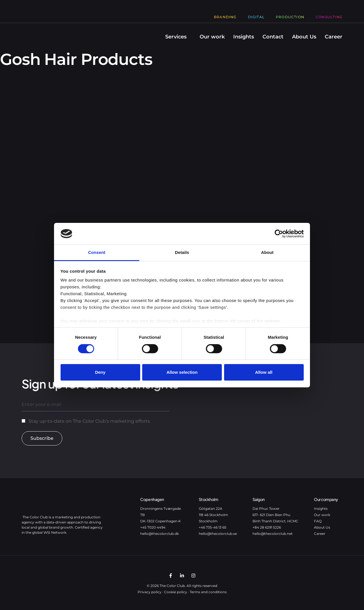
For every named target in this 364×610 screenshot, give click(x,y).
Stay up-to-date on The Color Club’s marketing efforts (89, 421)
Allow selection (182, 372)
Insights (244, 37)
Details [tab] (182, 252)
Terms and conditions (208, 592)
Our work (212, 37)
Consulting (329, 17)
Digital (256, 17)
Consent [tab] (97, 252)
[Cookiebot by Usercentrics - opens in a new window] (279, 234)
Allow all (264, 372)
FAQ (318, 521)
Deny (100, 372)
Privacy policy (150, 592)
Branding (225, 17)
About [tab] (267, 252)
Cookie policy (176, 592)
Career (334, 37)
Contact (273, 37)
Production (290, 17)
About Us (304, 37)
